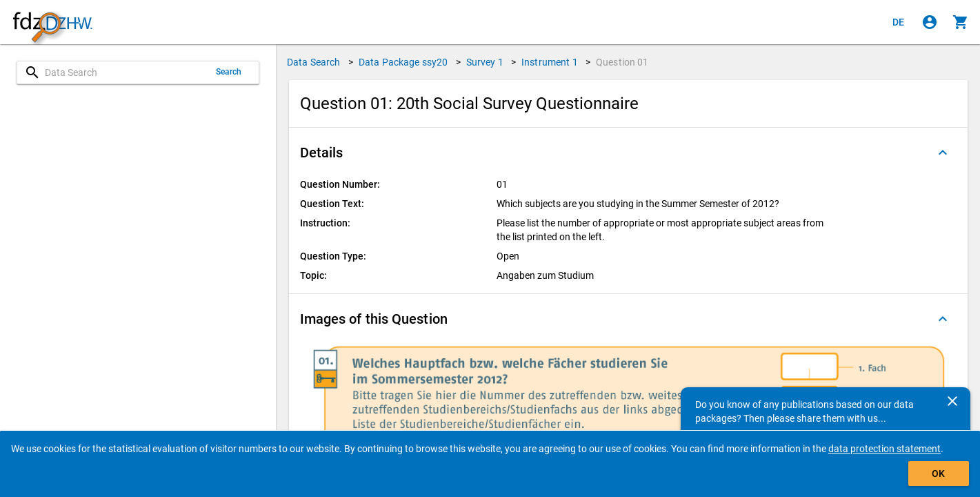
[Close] (952, 401)
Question (622, 62)
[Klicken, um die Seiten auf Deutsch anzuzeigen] (899, 22)
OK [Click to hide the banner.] (938, 474)
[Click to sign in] (930, 22)
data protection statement (884, 449)
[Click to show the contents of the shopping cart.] (961, 22)
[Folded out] (943, 153)
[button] (628, 153)
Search (229, 72)
